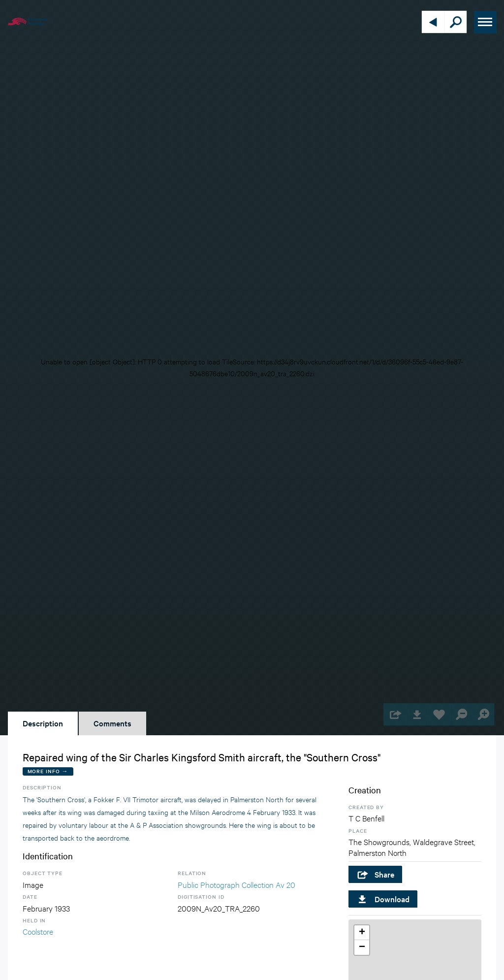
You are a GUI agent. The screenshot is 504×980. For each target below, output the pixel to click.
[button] (362, 933)
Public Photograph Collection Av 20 (236, 884)
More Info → (48, 771)
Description (43, 723)
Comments (112, 723)
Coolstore (38, 931)
